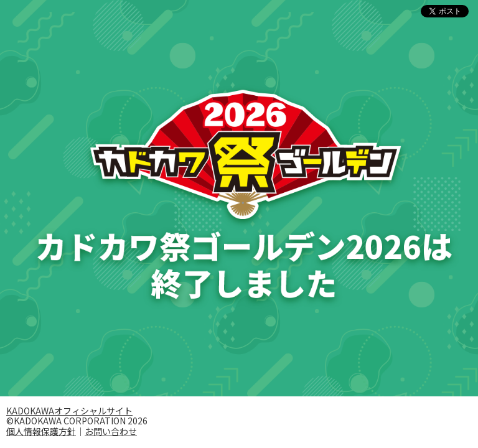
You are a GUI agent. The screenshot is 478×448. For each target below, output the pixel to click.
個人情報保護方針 (41, 431)
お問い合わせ (111, 431)
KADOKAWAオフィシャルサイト (69, 411)
